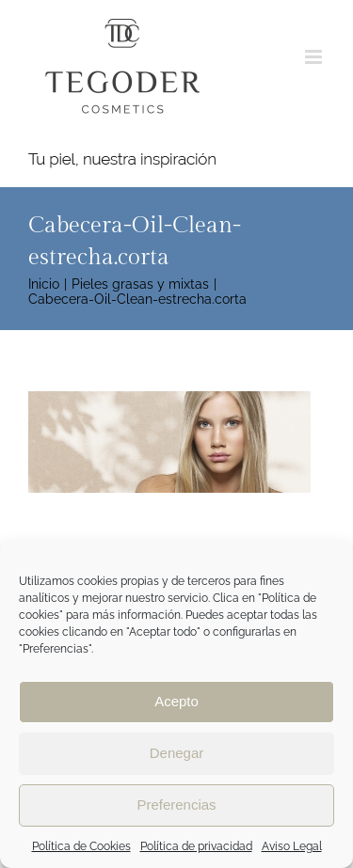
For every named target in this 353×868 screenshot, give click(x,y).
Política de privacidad (196, 846)
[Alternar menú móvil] (315, 57)
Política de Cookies (81, 846)
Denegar (177, 753)
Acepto (176, 701)
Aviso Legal (292, 846)
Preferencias (176, 805)
